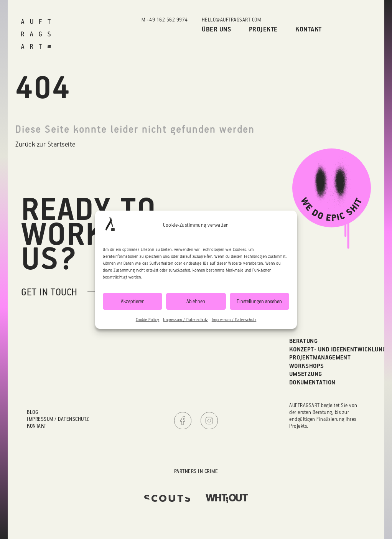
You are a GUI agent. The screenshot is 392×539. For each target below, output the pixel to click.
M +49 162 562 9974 (165, 19)
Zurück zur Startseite (45, 144)
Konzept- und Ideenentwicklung (338, 349)
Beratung (303, 341)
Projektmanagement (320, 357)
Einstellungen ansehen (259, 301)
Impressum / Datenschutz (185, 320)
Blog (32, 412)
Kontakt (309, 29)
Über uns (216, 29)
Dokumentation (312, 382)
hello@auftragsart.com (231, 19)
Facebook (183, 421)
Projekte (263, 29)
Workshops (306, 366)
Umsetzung (306, 374)
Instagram (209, 421)
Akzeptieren (133, 301)
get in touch (49, 292)
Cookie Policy (148, 320)
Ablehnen (196, 301)
